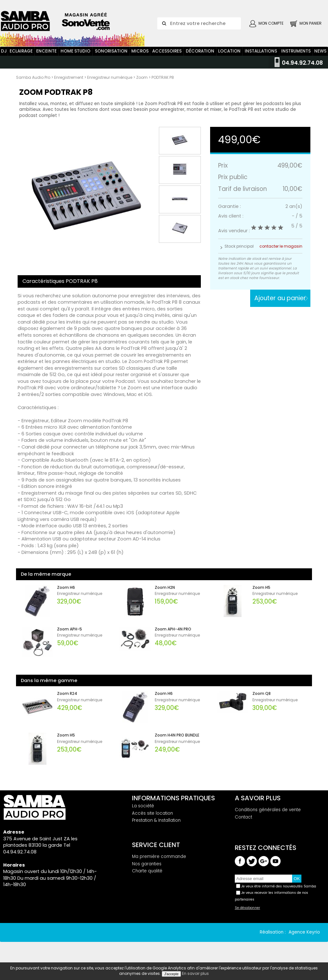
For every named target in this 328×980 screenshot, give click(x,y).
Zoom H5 (261, 594)
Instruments (296, 57)
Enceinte (46, 57)
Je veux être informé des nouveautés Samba (279, 892)
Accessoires (167, 57)
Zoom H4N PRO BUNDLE (177, 741)
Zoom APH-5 (70, 635)
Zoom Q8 (262, 700)
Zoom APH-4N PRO (173, 635)
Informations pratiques (173, 804)
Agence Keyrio (304, 939)
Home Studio (75, 57)
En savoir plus (195, 973)
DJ (4, 57)
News (320, 57)
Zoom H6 (66, 594)
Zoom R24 (67, 700)
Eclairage (21, 57)
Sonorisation (111, 57)
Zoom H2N (165, 594)
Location (229, 57)
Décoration (200, 57)
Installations (261, 57)
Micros (140, 57)
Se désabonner (247, 914)
